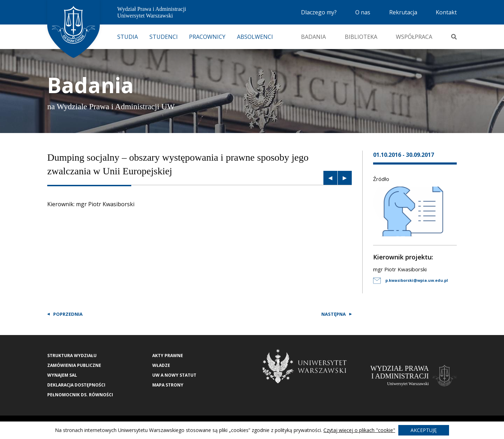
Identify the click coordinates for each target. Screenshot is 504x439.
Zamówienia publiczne (74, 365)
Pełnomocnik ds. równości (80, 395)
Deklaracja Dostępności (76, 385)
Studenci (164, 37)
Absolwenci (255, 37)
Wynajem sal (62, 375)
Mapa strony (168, 385)
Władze (161, 365)
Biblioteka (361, 37)
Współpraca (414, 37)
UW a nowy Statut (174, 375)
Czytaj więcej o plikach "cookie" (359, 430)
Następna (334, 314)
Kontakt (446, 12)
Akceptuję (424, 430)
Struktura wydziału (72, 356)
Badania (313, 37)
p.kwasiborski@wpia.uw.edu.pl (411, 280)
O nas (363, 12)
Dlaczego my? (319, 12)
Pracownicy (207, 37)
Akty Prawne (168, 356)
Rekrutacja (403, 12)
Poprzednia (68, 314)
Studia (128, 37)
